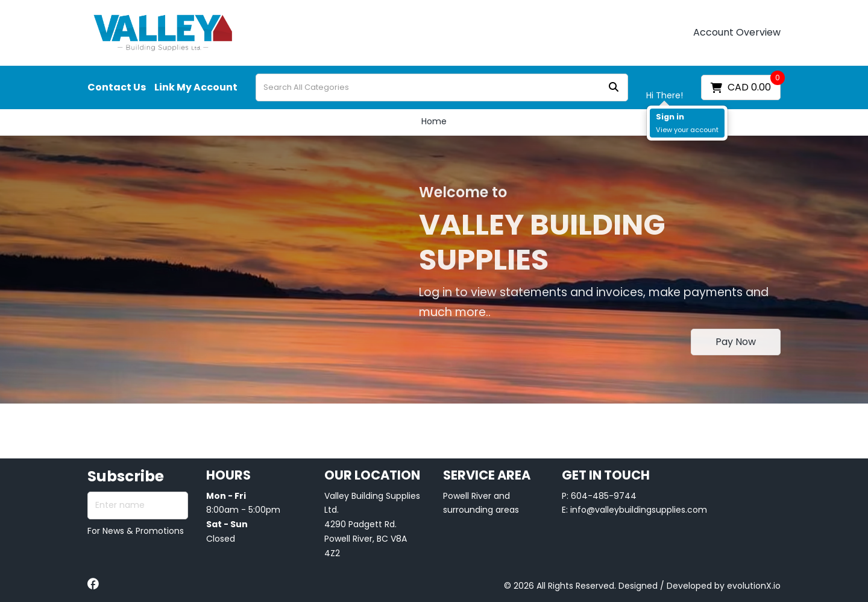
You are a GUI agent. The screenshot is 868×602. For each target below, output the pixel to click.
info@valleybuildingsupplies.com (639, 510)
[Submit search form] (614, 88)
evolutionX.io (754, 586)
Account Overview (737, 33)
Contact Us (117, 87)
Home (434, 121)
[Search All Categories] (442, 87)
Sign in (670, 117)
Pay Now (736, 342)
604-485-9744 (604, 496)
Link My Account (196, 87)
